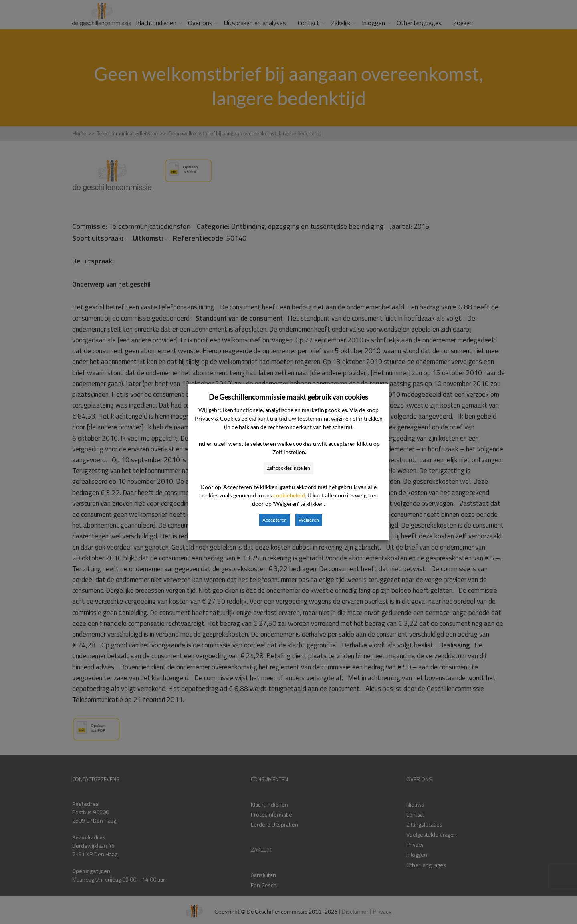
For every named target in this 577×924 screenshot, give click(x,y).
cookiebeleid (289, 495)
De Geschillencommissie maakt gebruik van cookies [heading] (288, 397)
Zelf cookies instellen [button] (288, 468)
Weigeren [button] (309, 520)
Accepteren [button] (275, 520)
